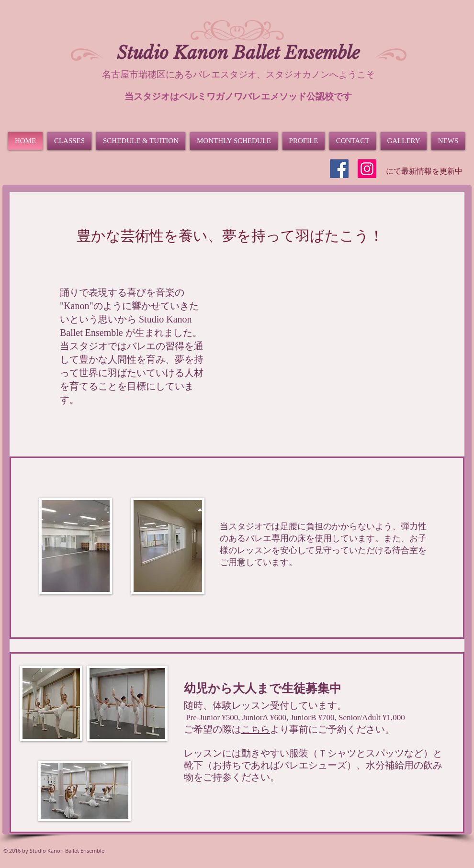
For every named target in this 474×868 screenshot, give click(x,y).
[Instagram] (367, 169)
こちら (256, 729)
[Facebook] (339, 169)
